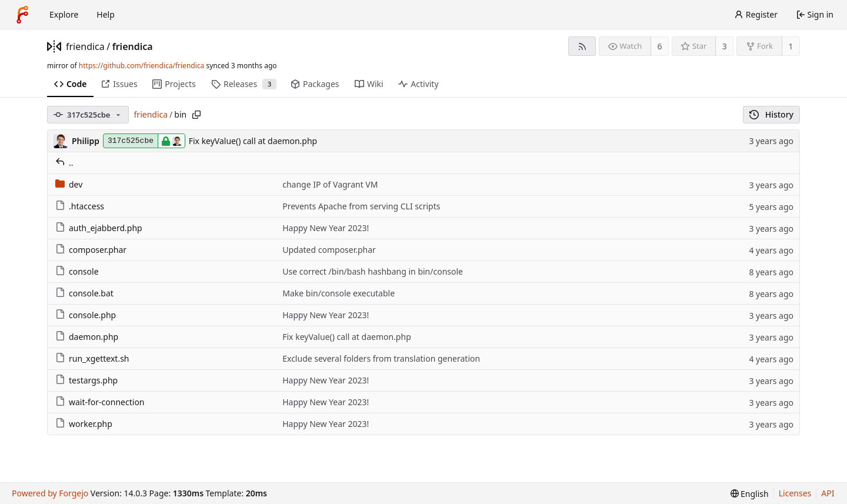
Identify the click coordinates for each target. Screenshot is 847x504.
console (77, 271)
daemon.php (87, 337)
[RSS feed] (582, 46)
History (771, 114)
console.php (86, 315)
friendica (85, 46)
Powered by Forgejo (50, 493)
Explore (64, 14)
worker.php (84, 424)
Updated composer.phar (329, 250)
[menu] (750, 494)
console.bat (84, 293)
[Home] (22, 15)
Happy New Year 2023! (326, 228)
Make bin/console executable (339, 293)
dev (69, 184)
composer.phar (91, 250)
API (828, 493)
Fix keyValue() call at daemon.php (253, 141)
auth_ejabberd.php (99, 228)
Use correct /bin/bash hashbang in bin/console (373, 271)
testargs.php (86, 380)
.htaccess (80, 206)
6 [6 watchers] (660, 46)
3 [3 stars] (725, 46)
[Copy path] (196, 115)
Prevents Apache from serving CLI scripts (361, 206)
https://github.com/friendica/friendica (141, 66)
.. (64, 163)
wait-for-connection (100, 402)
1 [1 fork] (791, 46)
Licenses (795, 493)
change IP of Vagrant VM (330, 184)
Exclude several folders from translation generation (381, 358)
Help (106, 14)
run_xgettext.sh (92, 358)
